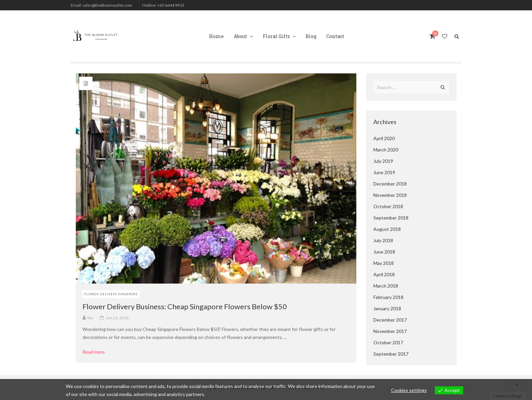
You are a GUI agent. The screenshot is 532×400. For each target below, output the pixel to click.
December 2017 (390, 320)
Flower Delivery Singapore (111, 294)
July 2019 (383, 161)
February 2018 (388, 297)
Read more (96, 352)
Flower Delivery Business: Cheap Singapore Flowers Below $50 (185, 306)
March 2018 (386, 286)
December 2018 (390, 184)
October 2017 (388, 342)
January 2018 (387, 308)
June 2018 (384, 252)
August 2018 (387, 229)
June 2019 (384, 172)
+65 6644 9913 (171, 5)
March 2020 (386, 150)
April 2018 (384, 274)
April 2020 (384, 138)
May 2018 (384, 263)
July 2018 (383, 240)
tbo (90, 318)
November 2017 (390, 331)
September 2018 (391, 218)
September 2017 (391, 354)
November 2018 (390, 195)
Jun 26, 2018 (117, 318)
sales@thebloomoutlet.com (107, 5)
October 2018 (388, 206)
